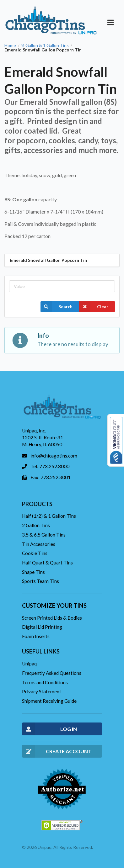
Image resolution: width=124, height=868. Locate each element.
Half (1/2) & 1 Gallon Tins (49, 516)
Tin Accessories (39, 544)
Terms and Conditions (45, 682)
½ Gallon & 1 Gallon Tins (45, 45)
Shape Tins (33, 572)
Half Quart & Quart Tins (47, 563)
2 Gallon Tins (36, 525)
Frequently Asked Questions (52, 673)
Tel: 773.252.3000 (50, 466)
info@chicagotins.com (54, 456)
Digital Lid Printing (42, 627)
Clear (94, 307)
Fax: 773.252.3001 (51, 477)
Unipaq (29, 664)
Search (57, 307)
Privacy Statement (42, 691)
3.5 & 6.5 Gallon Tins (44, 535)
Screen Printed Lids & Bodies (52, 618)
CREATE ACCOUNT (57, 751)
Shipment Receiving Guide (49, 701)
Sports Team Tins (40, 581)
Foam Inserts (36, 636)
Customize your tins (54, 606)
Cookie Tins (35, 553)
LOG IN (49, 729)
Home (10, 45)
